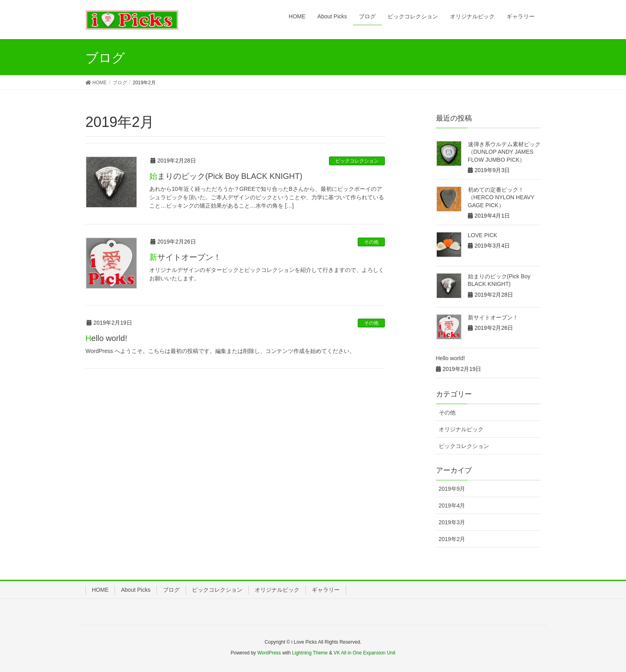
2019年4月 (452, 505)
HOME (100, 590)
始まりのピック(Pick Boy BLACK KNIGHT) (226, 176)
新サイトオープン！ (185, 257)
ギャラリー (326, 590)
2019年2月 (452, 539)
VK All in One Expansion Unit (364, 653)
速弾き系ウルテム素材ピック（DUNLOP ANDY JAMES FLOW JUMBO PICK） (504, 152)
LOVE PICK (483, 235)
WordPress (269, 653)
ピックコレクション (357, 161)
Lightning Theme (310, 653)
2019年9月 (452, 489)
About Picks (136, 590)
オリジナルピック (461, 429)
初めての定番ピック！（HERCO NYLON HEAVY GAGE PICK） (501, 197)
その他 (371, 242)
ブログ (171, 590)
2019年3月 (452, 522)
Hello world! (106, 338)
